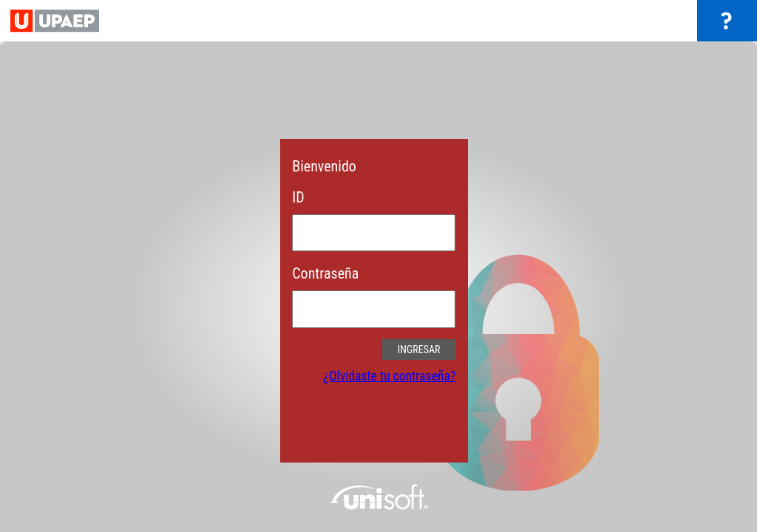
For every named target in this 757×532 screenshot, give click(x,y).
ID (298, 197)
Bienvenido (324, 166)
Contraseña (325, 273)
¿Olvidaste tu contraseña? (390, 376)
